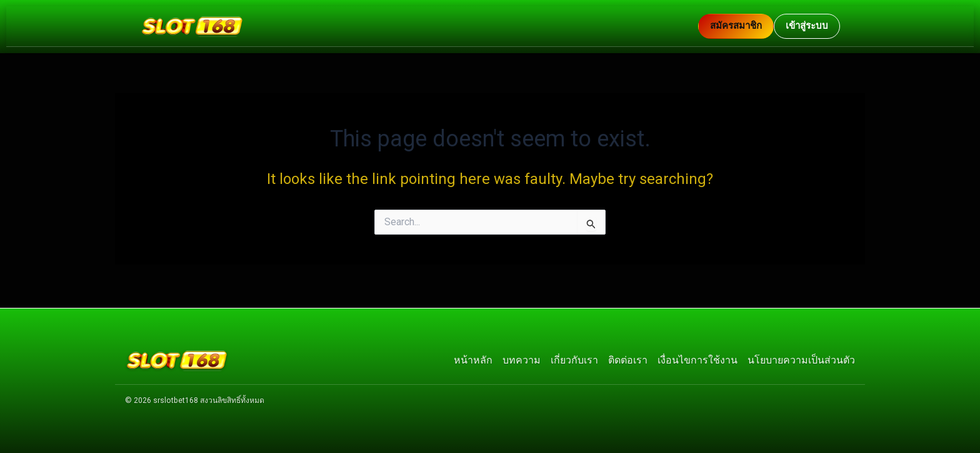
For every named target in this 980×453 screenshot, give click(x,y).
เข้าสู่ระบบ (807, 26)
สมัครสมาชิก (736, 26)
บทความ (522, 358)
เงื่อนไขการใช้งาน (697, 358)
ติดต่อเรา (628, 358)
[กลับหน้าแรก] (419, 26)
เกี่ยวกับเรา (574, 358)
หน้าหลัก (473, 358)
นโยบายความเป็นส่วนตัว (801, 358)
